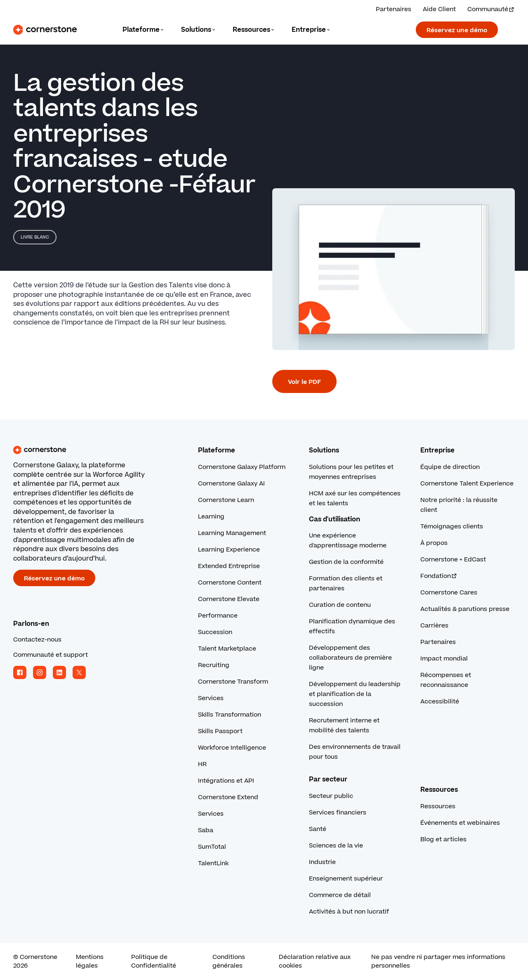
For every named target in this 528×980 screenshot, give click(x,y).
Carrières (434, 626)
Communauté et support (51, 655)
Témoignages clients (452, 527)
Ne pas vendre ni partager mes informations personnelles (438, 961)
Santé (318, 829)
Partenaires (438, 642)
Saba (206, 830)
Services (211, 698)
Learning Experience (229, 550)
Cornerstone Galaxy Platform (242, 467)
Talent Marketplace (227, 649)
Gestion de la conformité (346, 562)
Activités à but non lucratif (349, 912)
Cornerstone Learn (226, 500)
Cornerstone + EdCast (453, 560)
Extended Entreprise (229, 566)
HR (202, 764)
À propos (434, 543)
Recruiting (214, 665)
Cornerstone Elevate (229, 599)
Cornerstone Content (230, 583)
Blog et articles (443, 839)
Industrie (322, 862)
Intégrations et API (226, 781)
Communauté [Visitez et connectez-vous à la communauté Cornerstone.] (491, 9)
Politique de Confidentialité (154, 961)
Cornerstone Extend (228, 797)
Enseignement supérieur (346, 879)
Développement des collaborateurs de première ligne (350, 658)
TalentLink (213, 863)
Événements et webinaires (460, 823)
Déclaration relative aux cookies (315, 961)
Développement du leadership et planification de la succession (355, 694)
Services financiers (338, 813)
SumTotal (212, 847)
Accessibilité (440, 702)
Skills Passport (220, 731)
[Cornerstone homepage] (92, 450)
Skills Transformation (230, 715)
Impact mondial (444, 659)
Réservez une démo (457, 30)
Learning (211, 517)
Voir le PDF (304, 382)
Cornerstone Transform (233, 682)
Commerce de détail (340, 895)
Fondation (439, 576)
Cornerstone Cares (449, 593)
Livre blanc (35, 237)
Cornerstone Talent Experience (467, 484)
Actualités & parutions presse (465, 609)
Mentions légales (90, 961)
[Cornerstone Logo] (45, 30)
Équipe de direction (450, 467)
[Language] (144, 30)
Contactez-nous (37, 640)
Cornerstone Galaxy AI (231, 484)
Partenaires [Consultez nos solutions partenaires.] (394, 9)
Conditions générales (229, 961)
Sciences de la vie (336, 846)
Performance (218, 616)
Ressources (438, 806)
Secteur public (331, 796)
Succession (215, 632)
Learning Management (232, 533)
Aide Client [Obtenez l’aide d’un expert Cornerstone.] (439, 9)
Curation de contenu (340, 605)
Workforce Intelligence (232, 748)
